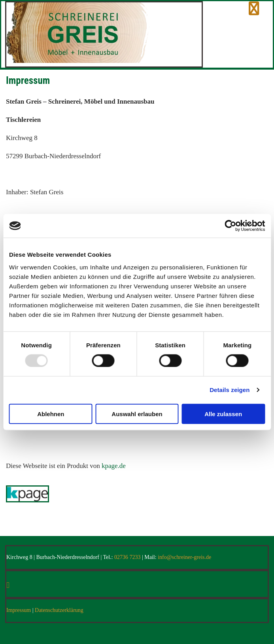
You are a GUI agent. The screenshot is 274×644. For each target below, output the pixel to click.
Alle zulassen (223, 414)
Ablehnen (51, 414)
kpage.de (114, 466)
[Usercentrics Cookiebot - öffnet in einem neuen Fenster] (230, 226)
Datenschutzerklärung (59, 610)
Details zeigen (230, 390)
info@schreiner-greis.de (184, 557)
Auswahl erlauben (137, 414)
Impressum (19, 610)
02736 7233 (128, 557)
